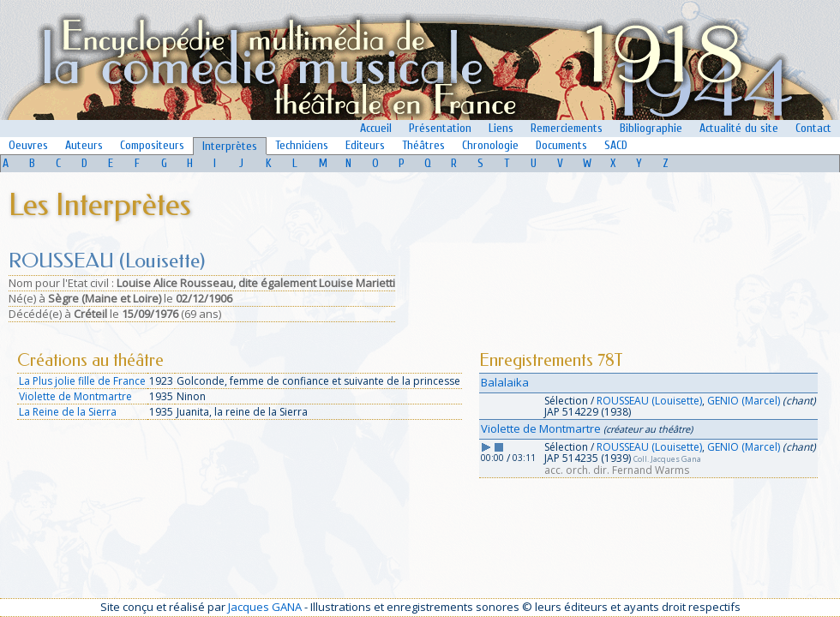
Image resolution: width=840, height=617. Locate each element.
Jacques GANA (265, 607)
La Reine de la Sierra (68, 412)
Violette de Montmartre (75, 396)
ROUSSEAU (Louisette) (649, 401)
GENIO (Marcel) (744, 401)
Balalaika (505, 382)
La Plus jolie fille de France (82, 381)
